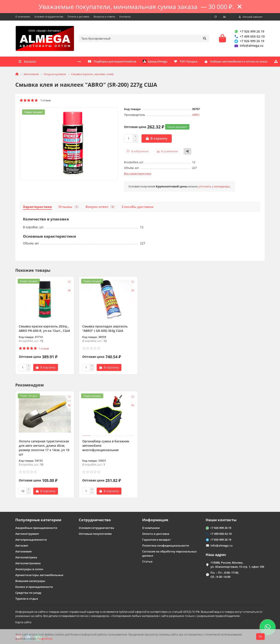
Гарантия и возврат (157, 540)
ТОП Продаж (200, 62)
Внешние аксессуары (30, 581)
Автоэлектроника (28, 563)
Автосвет (22, 545)
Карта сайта (23, 622)
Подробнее (45, 639)
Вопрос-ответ (100, 207)
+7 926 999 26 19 (249, 32)
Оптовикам (91, 62)
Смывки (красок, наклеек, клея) (92, 75)
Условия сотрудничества (49, 16)
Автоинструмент (27, 534)
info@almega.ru (248, 46)
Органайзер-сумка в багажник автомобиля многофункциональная (106, 446)
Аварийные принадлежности (36, 528)
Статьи (147, 561)
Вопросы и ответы (104, 16)
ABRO (196, 115)
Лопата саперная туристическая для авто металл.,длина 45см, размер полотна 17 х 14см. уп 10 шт (44, 448)
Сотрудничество (95, 520)
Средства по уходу (28, 593)
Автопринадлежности (31, 540)
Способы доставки (138, 207)
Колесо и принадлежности (34, 587)
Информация (155, 520)
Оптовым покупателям (95, 534)
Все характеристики (138, 174)
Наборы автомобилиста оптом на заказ (145, 62)
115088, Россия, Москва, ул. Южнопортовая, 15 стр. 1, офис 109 (237, 565)
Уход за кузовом (55, 75)
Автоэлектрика (26, 557)
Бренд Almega (236, 62)
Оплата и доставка (78, 16)
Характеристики (37, 207)
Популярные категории (38, 520)
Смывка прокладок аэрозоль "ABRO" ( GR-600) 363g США (105, 329)
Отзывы (69, 207)
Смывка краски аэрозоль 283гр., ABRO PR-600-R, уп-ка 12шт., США (44, 329)
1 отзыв (35, 101)
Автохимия (31, 75)
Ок (260, 636)
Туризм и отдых (27, 599)
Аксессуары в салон (29, 569)
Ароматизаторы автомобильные (39, 575)
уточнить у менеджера (214, 187)
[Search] (144, 39)
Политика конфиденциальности (166, 545)
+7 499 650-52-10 (249, 37)
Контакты (125, 16)
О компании (23, 16)
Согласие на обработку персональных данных (169, 553)
